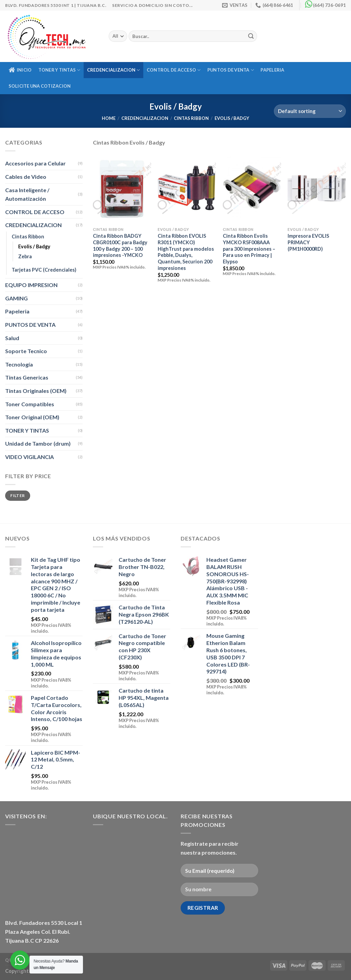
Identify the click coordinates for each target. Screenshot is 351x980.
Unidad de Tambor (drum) (38, 443)
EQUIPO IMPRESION (31, 285)
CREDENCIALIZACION (114, 70)
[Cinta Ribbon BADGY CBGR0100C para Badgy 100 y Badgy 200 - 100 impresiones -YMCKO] (122, 189)
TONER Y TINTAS (59, 70)
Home (109, 118)
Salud (12, 338)
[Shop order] (310, 111)
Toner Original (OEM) (32, 417)
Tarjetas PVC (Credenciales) (44, 270)
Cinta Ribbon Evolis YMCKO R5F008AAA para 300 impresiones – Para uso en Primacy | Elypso (249, 249)
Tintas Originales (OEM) (36, 391)
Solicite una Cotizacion (40, 86)
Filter (17, 495)
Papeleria (272, 70)
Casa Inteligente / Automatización (27, 194)
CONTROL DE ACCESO (174, 70)
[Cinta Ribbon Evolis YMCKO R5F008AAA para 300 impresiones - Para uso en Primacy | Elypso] (252, 189)
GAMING (16, 298)
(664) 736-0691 (329, 5)
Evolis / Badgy (34, 246)
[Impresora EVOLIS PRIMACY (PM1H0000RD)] (317, 189)
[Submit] (251, 36)
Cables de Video (26, 177)
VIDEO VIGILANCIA (29, 457)
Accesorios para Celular (35, 163)
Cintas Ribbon (191, 118)
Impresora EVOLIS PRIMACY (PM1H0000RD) (308, 242)
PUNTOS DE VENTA (231, 70)
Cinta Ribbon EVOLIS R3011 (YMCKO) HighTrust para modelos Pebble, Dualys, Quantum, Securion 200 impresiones (186, 252)
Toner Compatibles (30, 404)
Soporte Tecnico (26, 351)
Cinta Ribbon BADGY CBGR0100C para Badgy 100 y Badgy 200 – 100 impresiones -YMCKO (120, 245)
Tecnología (19, 364)
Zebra (25, 256)
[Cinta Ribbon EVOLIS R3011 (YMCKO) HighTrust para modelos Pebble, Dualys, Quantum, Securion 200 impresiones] (187, 189)
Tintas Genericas (27, 377)
